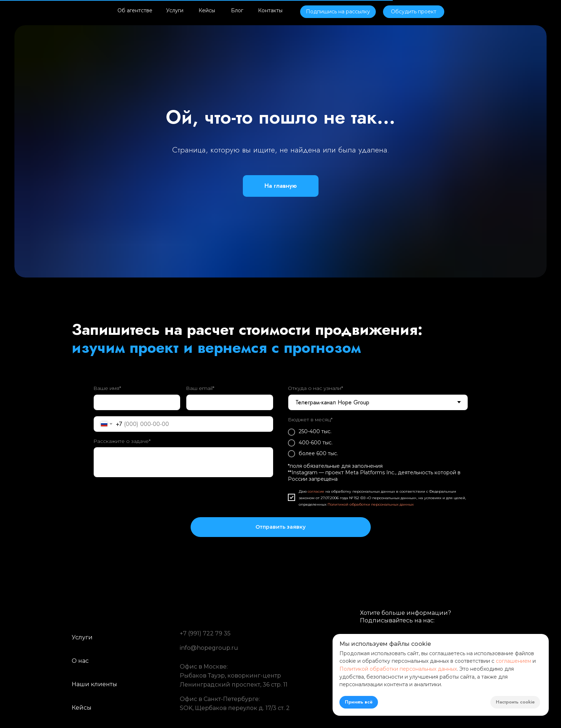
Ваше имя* (107, 388)
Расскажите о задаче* (122, 441)
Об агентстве (135, 10)
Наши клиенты (94, 684)
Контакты (270, 10)
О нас (80, 661)
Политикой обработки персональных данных (371, 504)
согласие (316, 491)
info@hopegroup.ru (209, 648)
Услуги (175, 10)
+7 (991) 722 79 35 (205, 633)
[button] (338, 12)
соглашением (513, 661)
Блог (237, 10)
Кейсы (207, 10)
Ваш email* (200, 388)
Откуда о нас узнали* (315, 388)
